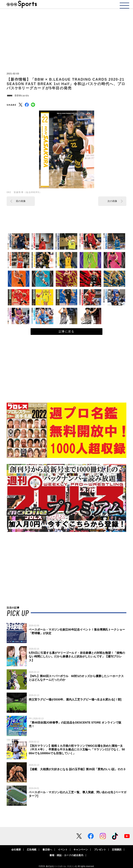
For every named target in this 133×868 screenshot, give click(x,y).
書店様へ (47, 850)
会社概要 (16, 850)
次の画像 (112, 201)
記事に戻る (66, 331)
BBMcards (22, 95)
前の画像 (21, 201)
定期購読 (117, 850)
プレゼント (100, 850)
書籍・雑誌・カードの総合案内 (66, 855)
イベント (63, 850)
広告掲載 (32, 850)
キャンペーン (81, 850)
